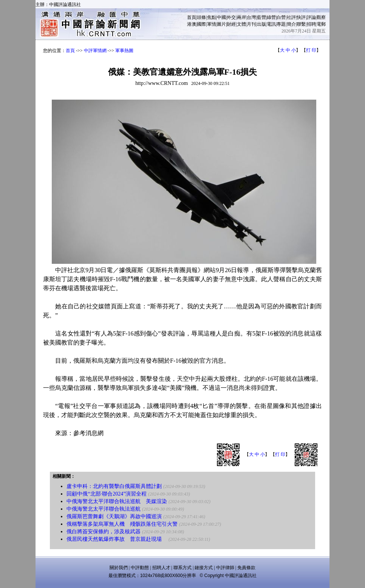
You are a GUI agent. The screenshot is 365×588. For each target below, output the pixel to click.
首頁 (192, 17)
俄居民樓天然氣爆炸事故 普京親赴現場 (117, 539)
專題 (281, 24)
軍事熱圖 (124, 51)
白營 (281, 17)
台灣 (251, 17)
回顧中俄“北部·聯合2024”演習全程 (107, 494)
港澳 (192, 24)
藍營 (261, 17)
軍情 (212, 24)
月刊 (251, 24)
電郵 (321, 24)
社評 (291, 17)
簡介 (291, 24)
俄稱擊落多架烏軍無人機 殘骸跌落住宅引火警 (122, 524)
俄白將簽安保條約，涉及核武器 (104, 532)
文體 (241, 24)
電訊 (271, 24)
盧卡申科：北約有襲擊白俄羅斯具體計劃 (114, 486)
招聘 (311, 24)
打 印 (311, 50)
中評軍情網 (95, 51)
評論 (311, 17)
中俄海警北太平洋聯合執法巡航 (104, 509)
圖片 (221, 24)
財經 (231, 24)
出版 (261, 24)
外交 (231, 17)
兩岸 (241, 17)
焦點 (212, 17)
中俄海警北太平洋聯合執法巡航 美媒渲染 (117, 501)
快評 (301, 17)
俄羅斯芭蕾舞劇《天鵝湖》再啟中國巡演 (114, 516)
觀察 (321, 17)
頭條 (201, 17)
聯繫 (301, 24)
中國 (221, 17)
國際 (201, 24)
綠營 (271, 17)
